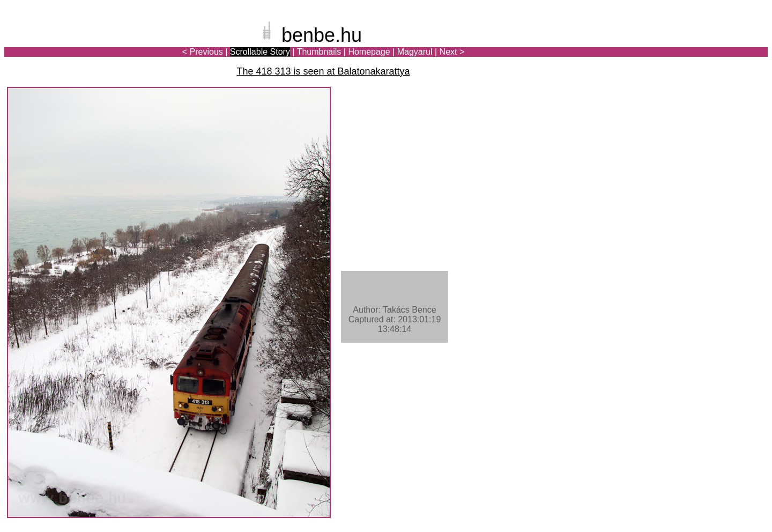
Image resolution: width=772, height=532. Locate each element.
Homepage (369, 52)
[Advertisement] (705, 45)
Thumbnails (319, 52)
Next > (452, 52)
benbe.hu (322, 35)
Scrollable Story (260, 52)
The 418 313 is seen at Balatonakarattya (323, 71)
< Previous (203, 52)
